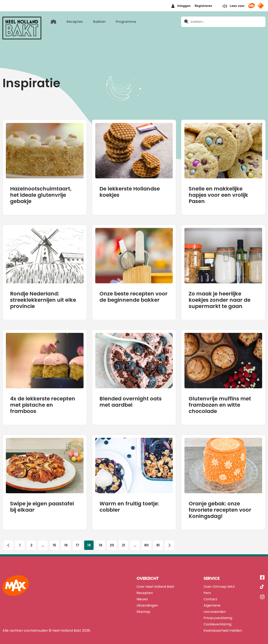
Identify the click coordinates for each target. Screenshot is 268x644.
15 (54, 539)
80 (147, 539)
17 (77, 539)
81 (158, 539)
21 (124, 539)
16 (66, 539)
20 (112, 539)
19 (100, 539)
